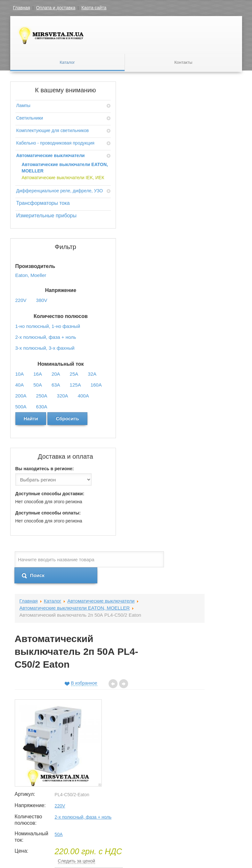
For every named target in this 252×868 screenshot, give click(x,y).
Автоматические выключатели (35, 178)
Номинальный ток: (180, 259)
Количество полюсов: (180, 238)
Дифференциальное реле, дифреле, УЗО (37, 248)
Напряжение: (180, 224)
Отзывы (86, 390)
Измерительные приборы (35, 289)
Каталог (67, 63)
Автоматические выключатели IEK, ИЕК (39, 222)
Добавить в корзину (202, 359)
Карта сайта (94, 8)
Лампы (23, 105)
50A (210, 256)
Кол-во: (175, 323)
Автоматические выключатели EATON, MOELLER (40, 200)
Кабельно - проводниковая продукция (32, 156)
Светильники (30, 118)
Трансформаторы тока (37, 270)
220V (211, 224)
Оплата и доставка (56, 8)
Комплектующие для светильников (35, 134)
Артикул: (176, 203)
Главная (22, 8)
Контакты (183, 63)
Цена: (173, 274)
